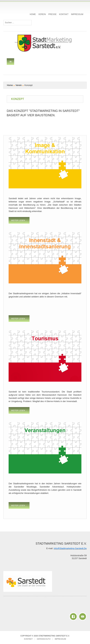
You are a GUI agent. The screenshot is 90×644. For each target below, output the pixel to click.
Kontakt (64, 14)
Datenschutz (44, 639)
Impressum (77, 14)
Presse (52, 14)
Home (33, 14)
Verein (42, 14)
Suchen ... (3, 20)
